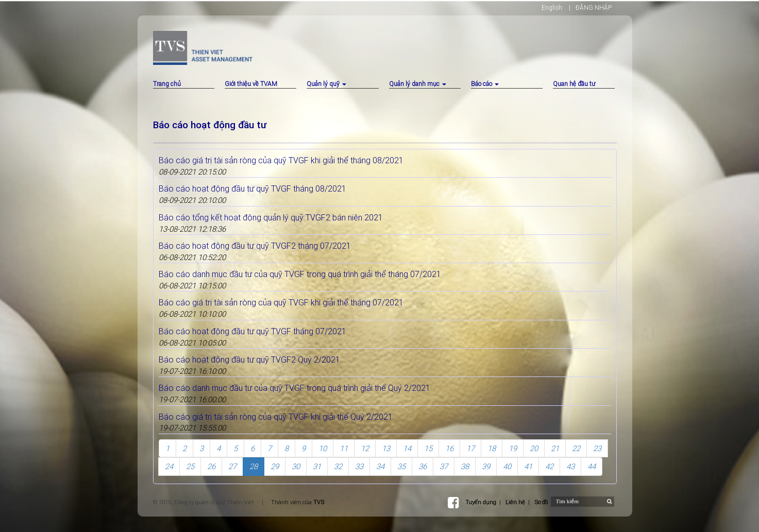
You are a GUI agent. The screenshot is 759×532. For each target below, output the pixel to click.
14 (407, 448)
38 (465, 466)
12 (365, 448)
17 (470, 448)
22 (576, 448)
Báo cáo (485, 84)
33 (359, 466)
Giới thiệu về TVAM (251, 84)
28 (254, 466)
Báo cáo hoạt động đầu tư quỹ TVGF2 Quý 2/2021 (249, 359)
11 (344, 448)
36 (423, 466)
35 (401, 466)
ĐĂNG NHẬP (594, 7)
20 (534, 448)
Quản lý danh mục (418, 84)
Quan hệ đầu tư (574, 84)
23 (597, 448)
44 (592, 466)
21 (555, 448)
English (552, 7)
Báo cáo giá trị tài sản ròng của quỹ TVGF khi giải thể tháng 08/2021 (281, 160)
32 (338, 466)
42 (549, 466)
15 (428, 448)
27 (232, 466)
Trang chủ (167, 84)
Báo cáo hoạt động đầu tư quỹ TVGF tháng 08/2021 (252, 188)
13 (386, 448)
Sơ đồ (541, 502)
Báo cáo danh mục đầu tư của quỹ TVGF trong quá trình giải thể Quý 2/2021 (294, 388)
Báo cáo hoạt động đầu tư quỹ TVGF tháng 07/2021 (252, 331)
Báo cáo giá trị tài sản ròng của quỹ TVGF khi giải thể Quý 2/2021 (276, 417)
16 (449, 448)
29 (275, 466)
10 (323, 448)
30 (296, 466)
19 (513, 448)
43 (570, 466)
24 (169, 466)
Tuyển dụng (481, 502)
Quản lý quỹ (326, 84)
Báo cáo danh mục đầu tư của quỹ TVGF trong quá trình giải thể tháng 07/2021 (300, 274)
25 (190, 466)
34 (380, 466)
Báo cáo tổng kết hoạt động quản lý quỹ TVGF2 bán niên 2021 (271, 217)
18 (492, 448)
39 (486, 466)
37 (444, 466)
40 (507, 466)
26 (211, 466)
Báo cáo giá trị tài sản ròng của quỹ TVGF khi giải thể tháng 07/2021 (281, 302)
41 (528, 466)
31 (317, 466)
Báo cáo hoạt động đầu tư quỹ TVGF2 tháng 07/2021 (255, 246)
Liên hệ (515, 502)
